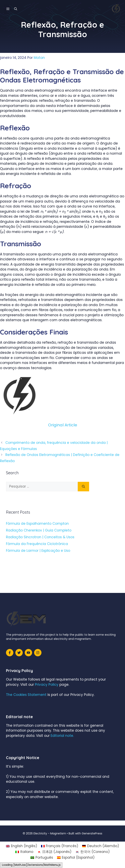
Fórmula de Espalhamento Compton (37, 524)
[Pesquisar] (83, 487)
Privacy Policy (47, 685)
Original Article (63, 425)
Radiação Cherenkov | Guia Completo (39, 530)
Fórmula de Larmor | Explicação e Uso (38, 551)
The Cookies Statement (26, 695)
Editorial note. (62, 736)
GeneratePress (92, 833)
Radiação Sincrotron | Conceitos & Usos (40, 537)
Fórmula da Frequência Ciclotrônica (37, 544)
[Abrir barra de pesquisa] (16, 9)
